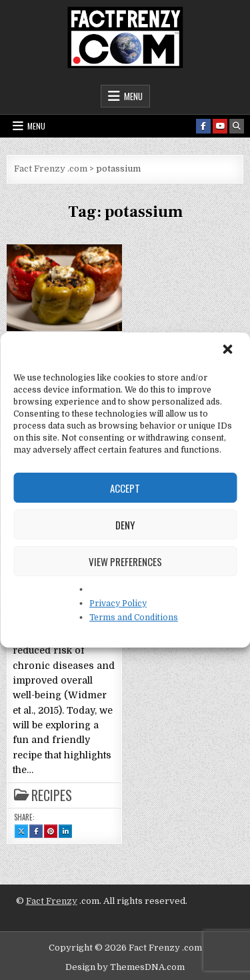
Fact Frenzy (52, 901)
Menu (133, 96)
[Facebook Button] (203, 126)
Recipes (52, 795)
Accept (125, 488)
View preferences (125, 561)
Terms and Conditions (134, 618)
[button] (229, 350)
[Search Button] (237, 126)
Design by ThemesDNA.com (125, 967)
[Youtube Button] (220, 126)
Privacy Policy (118, 603)
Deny (125, 525)
